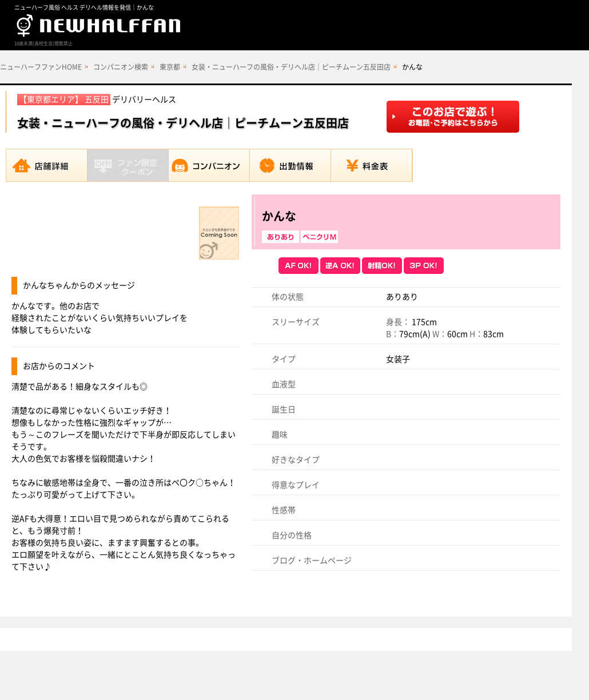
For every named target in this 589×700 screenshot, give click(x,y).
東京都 (170, 67)
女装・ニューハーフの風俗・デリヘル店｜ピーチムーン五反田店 (291, 67)
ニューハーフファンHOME (41, 67)
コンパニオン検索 (121, 67)
